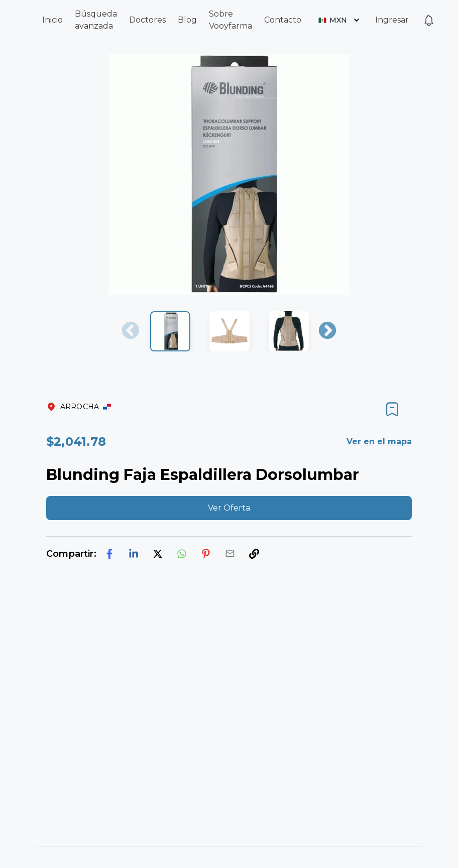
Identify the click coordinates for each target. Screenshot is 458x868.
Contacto (283, 20)
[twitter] (158, 554)
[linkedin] (134, 554)
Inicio (52, 20)
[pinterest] (206, 554)
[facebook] (109, 554)
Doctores (147, 20)
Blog (187, 20)
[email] (230, 554)
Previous (131, 331)
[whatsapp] (182, 554)
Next (327, 331)
